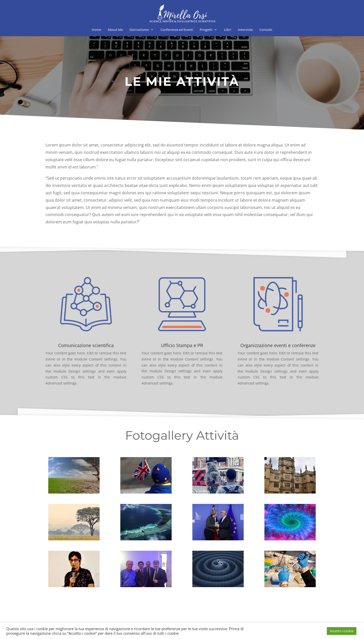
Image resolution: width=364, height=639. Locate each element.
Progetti (206, 30)
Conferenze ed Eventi (177, 30)
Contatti (266, 30)
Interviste (245, 30)
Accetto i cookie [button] (342, 631)
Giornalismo (139, 30)
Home (96, 30)
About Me (115, 30)
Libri (228, 30)
